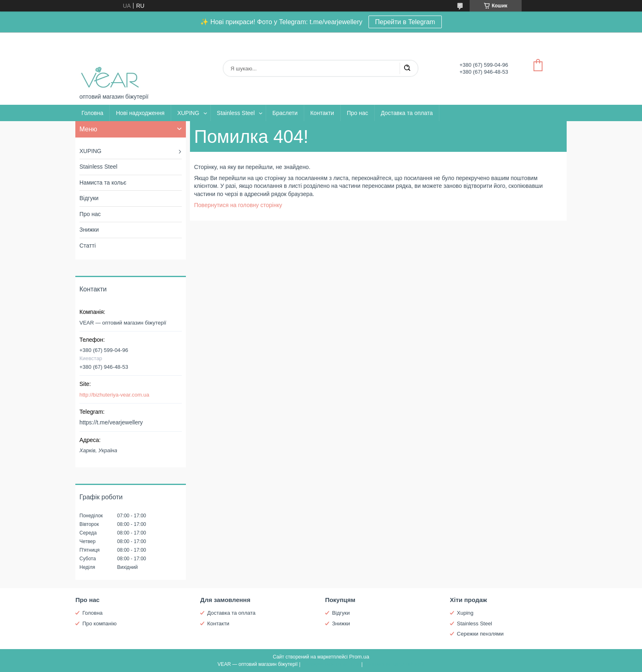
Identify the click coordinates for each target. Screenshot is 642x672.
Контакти (322, 113)
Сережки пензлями (480, 634)
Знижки (89, 230)
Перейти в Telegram (405, 22)
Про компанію (99, 624)
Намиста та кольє (103, 183)
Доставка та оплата (407, 113)
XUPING (188, 113)
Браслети (285, 113)
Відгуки (89, 198)
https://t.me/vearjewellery (111, 422)
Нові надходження (140, 113)
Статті (88, 246)
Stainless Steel (236, 113)
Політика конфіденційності (394, 664)
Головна (92, 113)
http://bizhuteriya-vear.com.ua (114, 395)
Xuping (465, 613)
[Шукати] (407, 68)
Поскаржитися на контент (331, 664)
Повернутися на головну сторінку (238, 205)
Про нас (357, 113)
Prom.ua (359, 657)
